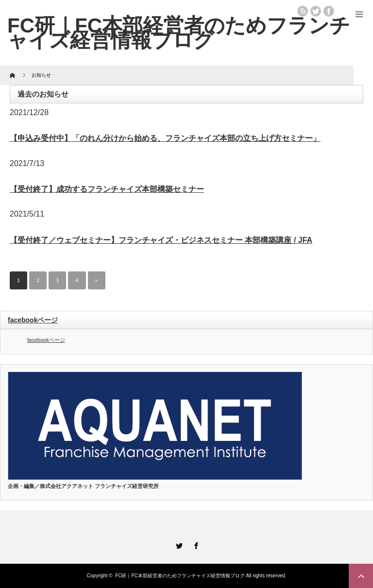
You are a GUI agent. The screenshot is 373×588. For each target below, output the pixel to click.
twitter (316, 11)
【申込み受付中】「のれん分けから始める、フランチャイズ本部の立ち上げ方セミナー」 (165, 138)
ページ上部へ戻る (361, 576)
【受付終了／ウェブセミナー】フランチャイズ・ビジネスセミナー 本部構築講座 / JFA (161, 240)
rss (303, 11)
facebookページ (33, 320)
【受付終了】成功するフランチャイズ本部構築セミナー (107, 189)
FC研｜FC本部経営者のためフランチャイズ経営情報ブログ (180, 576)
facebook (329, 11)
